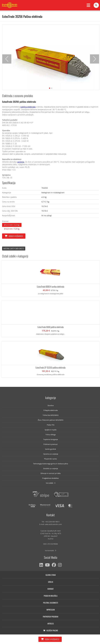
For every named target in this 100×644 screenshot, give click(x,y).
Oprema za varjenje (51, 454)
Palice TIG (51, 425)
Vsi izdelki (51, 483)
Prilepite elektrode (51, 410)
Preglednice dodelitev (51, 478)
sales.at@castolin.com (53, 524)
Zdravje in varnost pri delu (51, 473)
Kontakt (51, 589)
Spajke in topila (51, 430)
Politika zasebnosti (51, 603)
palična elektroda (28, 107)
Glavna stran (51, 575)
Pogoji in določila (51, 596)
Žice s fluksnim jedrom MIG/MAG (51, 420)
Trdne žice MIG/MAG (51, 415)
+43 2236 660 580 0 (52, 522)
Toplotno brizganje (51, 439)
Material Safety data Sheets (14, 248)
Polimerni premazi (51, 444)
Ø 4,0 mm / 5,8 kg (12, 229)
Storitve (51, 405)
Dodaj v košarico (14, 236)
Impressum (51, 610)
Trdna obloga (51, 435)
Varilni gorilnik (51, 449)
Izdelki (51, 582)
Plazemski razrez (51, 459)
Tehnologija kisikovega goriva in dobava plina (51, 464)
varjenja (21, 162)
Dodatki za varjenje (51, 468)
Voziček (51, 630)
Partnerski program (51, 617)
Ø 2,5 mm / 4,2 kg (12, 225)
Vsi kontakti (51, 550)
